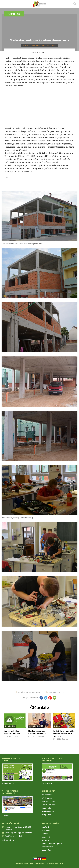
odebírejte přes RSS (57, 692)
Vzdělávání (39, 53)
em (54, 698)
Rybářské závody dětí (13, 836)
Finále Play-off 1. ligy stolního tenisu (19, 833)
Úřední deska (47, 798)
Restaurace (46, 840)
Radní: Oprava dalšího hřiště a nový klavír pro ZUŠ (64, 734)
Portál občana (47, 795)
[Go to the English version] (39, 859)
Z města (46, 53)
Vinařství (45, 827)
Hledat (75, 4)
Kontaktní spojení (49, 801)
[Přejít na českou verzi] (35, 859)
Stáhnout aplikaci (8, 783)
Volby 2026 (46, 815)
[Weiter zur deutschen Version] (44, 859)
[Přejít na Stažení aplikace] (17, 772)
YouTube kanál (47, 783)
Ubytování (46, 837)
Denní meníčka (47, 847)
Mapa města (47, 850)
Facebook (5, 816)
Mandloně (46, 834)
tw (46, 698)
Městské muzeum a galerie (52, 843)
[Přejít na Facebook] (17, 804)
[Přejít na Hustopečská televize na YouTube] (57, 772)
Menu (4, 4)
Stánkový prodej (48, 811)
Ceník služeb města (49, 805)
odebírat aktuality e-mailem (30, 692)
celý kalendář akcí (8, 840)
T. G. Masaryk (47, 830)
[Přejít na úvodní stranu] (39, 4)
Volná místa (46, 808)
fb (41, 698)
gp (50, 698)
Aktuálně (14, 14)
